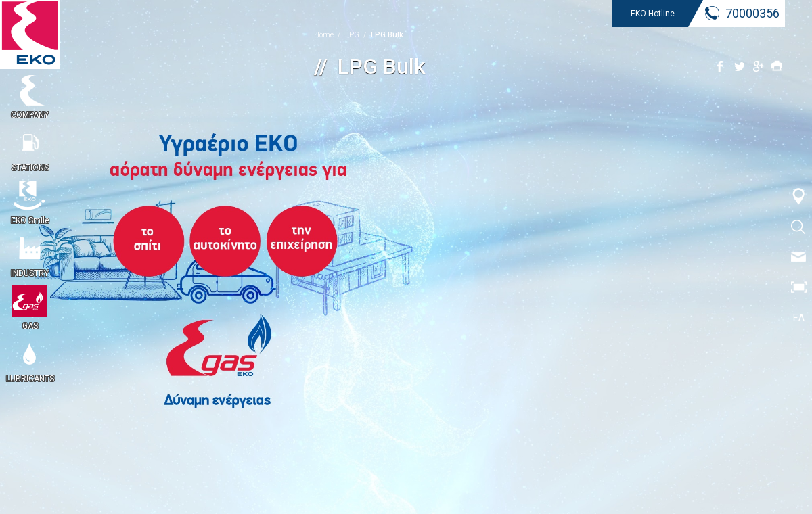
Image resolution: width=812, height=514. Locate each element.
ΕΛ (799, 318)
